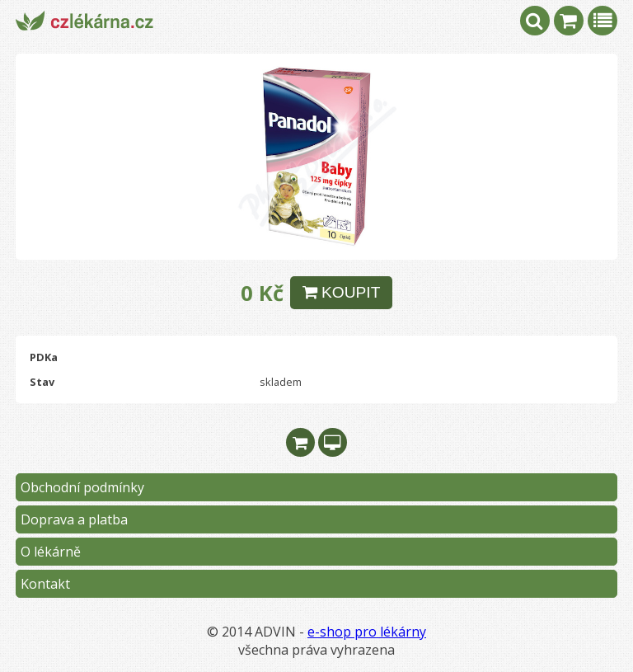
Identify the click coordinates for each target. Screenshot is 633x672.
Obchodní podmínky (82, 487)
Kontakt (45, 584)
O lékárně (51, 552)
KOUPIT (342, 292)
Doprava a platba (74, 519)
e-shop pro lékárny (367, 632)
